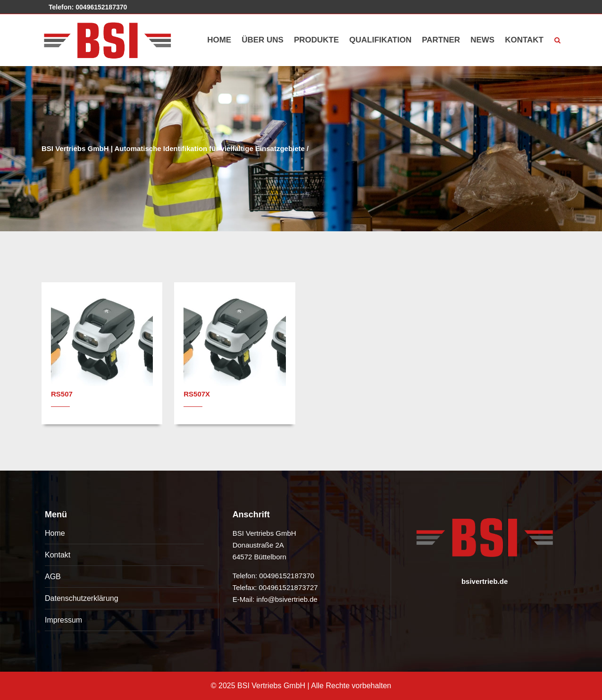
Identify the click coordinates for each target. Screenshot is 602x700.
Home (55, 533)
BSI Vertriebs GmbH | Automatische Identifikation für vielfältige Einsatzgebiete (173, 148)
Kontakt (58, 555)
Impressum (63, 620)
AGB (53, 577)
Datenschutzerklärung (82, 598)
